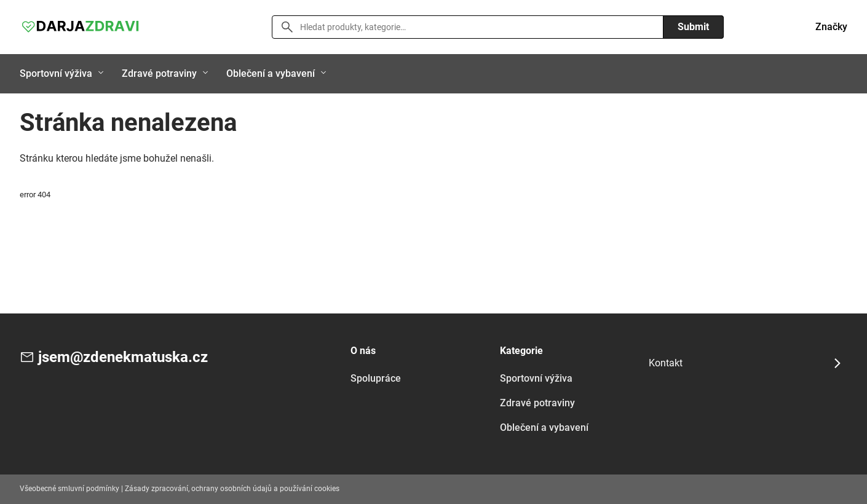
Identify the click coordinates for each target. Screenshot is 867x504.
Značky (831, 27)
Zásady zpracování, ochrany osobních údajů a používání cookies (232, 489)
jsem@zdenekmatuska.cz (123, 357)
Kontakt (666, 363)
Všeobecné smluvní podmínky (69, 489)
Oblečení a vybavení (271, 73)
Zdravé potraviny (159, 73)
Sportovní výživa (56, 73)
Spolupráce (376, 378)
